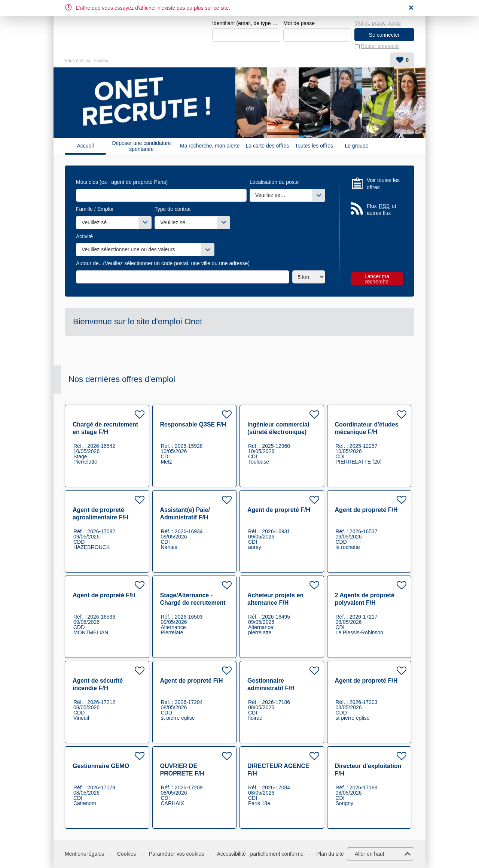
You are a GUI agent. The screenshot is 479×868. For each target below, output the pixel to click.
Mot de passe (299, 23)
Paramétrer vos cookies (176, 854)
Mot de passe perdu (378, 23)
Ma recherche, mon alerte (210, 146)
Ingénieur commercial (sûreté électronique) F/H (278, 432)
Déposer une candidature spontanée (141, 146)
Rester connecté (380, 46)
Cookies (127, 854)
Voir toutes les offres (383, 184)
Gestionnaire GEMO (101, 766)
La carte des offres (268, 146)
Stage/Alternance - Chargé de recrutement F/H (193, 603)
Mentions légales (84, 854)
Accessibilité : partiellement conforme (260, 854)
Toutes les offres (314, 146)
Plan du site (330, 854)
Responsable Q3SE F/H (193, 424)
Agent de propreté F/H (279, 510)
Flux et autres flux (382, 210)
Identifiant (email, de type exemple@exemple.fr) (246, 23)
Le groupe (356, 146)
